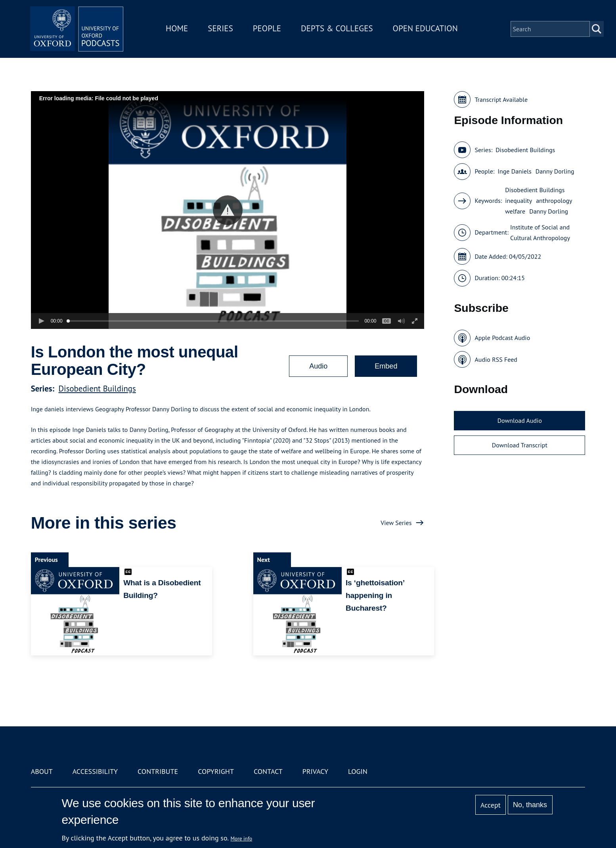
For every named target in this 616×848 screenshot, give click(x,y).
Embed (386, 366)
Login (358, 771)
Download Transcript (520, 445)
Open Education (426, 29)
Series (221, 29)
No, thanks (530, 805)
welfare (515, 211)
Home (178, 29)
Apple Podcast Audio (502, 338)
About (42, 771)
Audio (318, 366)
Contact (268, 771)
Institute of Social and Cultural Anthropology (540, 232)
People (268, 29)
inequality (518, 201)
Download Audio (520, 420)
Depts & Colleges (338, 29)
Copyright (216, 771)
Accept (491, 805)
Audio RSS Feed (496, 359)
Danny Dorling (555, 171)
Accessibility (95, 771)
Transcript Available (501, 99)
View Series (396, 523)
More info (242, 838)
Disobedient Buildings (97, 389)
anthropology (554, 201)
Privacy (315, 771)
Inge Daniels (514, 171)
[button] (228, 210)
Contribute (158, 771)
